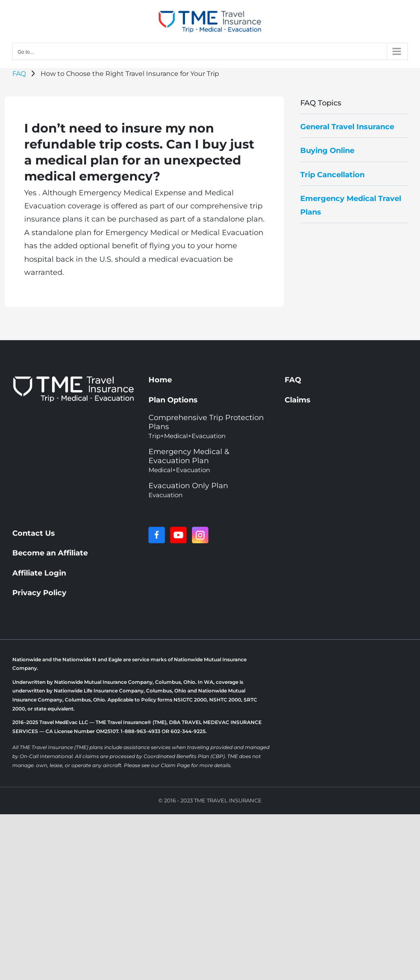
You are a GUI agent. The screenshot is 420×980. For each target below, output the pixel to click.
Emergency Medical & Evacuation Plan (189, 460)
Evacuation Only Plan (188, 490)
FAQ (19, 74)
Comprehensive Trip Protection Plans (206, 426)
